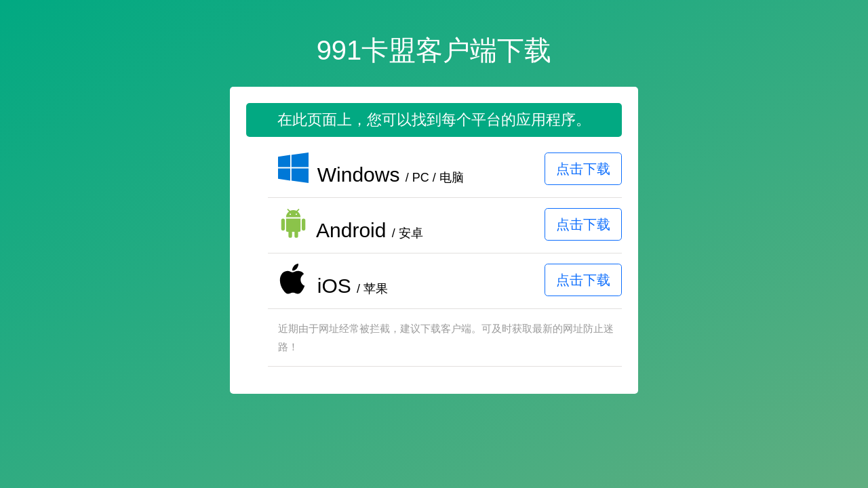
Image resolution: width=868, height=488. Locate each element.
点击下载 (583, 169)
